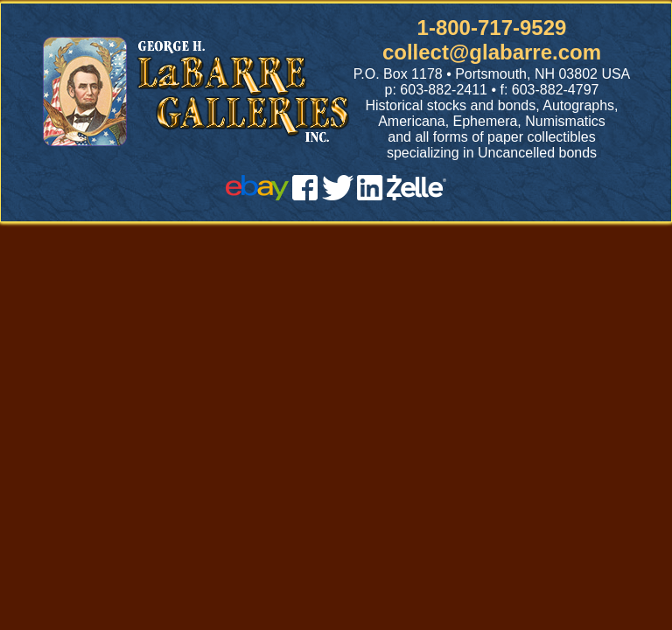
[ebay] (257, 196)
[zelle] (416, 196)
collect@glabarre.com (492, 52)
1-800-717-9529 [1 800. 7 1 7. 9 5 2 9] (492, 28)
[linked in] (370, 196)
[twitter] (338, 196)
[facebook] (305, 196)
